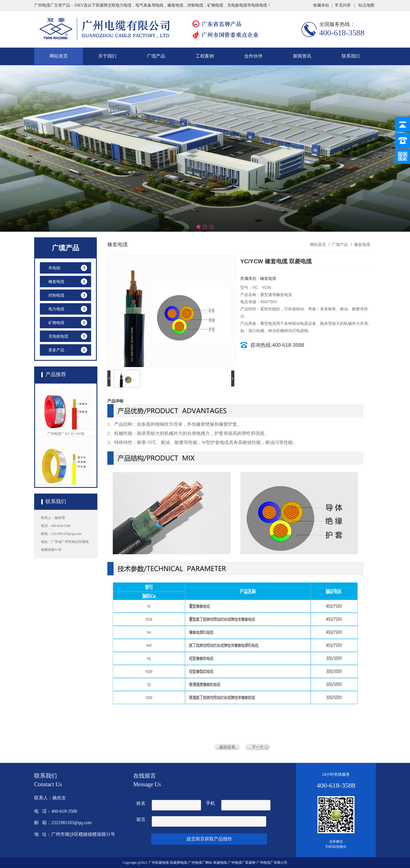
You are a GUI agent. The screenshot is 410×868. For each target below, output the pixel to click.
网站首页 (59, 56)
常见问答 (343, 5)
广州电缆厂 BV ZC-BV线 (66, 435)
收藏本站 (321, 5)
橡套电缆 (362, 244)
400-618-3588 (342, 33)
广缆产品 (156, 56)
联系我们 (351, 56)
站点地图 (366, 5)
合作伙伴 (253, 56)
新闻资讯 (302, 56)
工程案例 (205, 56)
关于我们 (107, 56)
